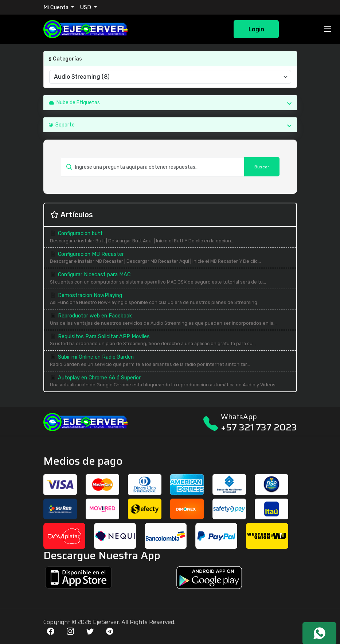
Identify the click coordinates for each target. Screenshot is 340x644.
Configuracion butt (170, 237)
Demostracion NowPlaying (170, 299)
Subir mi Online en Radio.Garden (170, 361)
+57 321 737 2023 (259, 427)
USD (86, 7)
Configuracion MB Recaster (170, 258)
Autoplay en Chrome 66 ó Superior (170, 382)
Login (256, 29)
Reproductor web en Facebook (170, 320)
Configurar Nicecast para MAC (170, 279)
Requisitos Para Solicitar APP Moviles (170, 341)
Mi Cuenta (57, 7)
